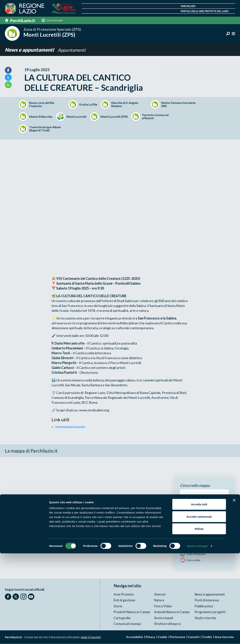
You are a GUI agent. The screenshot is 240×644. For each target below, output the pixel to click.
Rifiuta (199, 619)
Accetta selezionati (199, 607)
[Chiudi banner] (234, 591)
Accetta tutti (199, 595)
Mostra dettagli (197, 637)
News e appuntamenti (31, 50)
